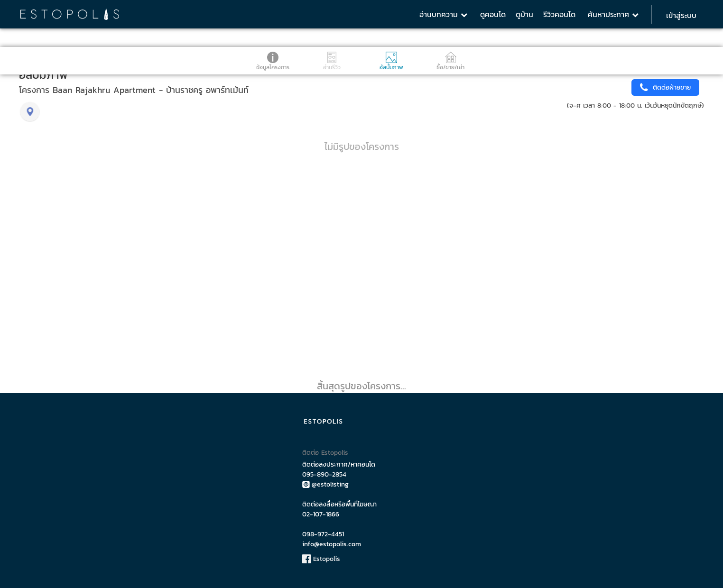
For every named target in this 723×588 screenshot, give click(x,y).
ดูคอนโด (493, 14)
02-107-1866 (321, 514)
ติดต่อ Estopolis (325, 453)
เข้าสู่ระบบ (681, 15)
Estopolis (321, 559)
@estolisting (325, 484)
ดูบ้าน (524, 14)
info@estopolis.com (332, 544)
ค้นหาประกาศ (613, 14)
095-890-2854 (324, 474)
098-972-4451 (323, 534)
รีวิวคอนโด (559, 14)
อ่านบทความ (443, 14)
